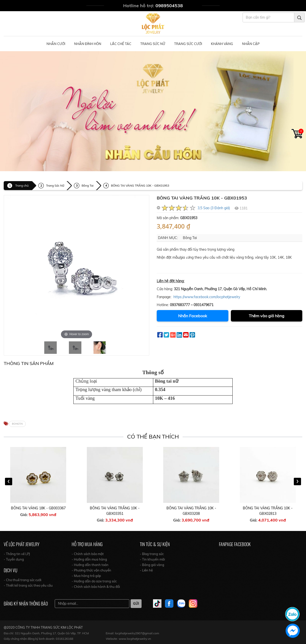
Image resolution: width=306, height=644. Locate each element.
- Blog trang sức (152, 554)
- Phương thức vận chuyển (91, 570)
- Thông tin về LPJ (17, 554)
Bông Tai (88, 185)
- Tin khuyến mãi (152, 559)
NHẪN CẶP (251, 44)
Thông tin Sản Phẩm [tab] (29, 363)
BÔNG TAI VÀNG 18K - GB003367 (38, 508)
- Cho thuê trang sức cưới (23, 580)
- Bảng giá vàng (152, 565)
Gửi (136, 604)
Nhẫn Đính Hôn (88, 44)
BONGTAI (17, 424)
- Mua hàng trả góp (86, 576)
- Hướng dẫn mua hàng (89, 559)
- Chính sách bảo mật (88, 554)
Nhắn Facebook (193, 316)
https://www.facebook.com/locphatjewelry (207, 297)
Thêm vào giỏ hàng (267, 316)
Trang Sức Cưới (188, 44)
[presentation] (9, 482)
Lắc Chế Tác (121, 44)
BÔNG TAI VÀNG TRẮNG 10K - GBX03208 (191, 511)
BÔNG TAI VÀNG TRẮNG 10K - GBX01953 (140, 185)
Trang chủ (22, 185)
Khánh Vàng (222, 44)
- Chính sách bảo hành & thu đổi (96, 587)
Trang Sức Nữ (153, 44)
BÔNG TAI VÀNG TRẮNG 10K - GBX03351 (115, 511)
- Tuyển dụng (14, 559)
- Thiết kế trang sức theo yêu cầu (28, 585)
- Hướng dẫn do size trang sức (94, 581)
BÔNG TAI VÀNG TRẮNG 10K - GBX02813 (268, 511)
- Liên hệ (146, 570)
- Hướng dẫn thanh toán (90, 565)
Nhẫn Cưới (56, 44)
